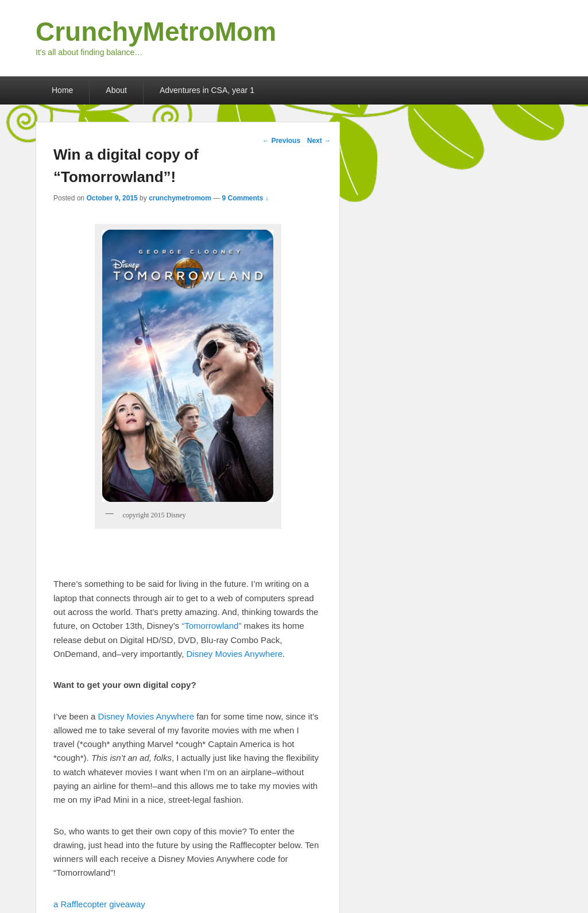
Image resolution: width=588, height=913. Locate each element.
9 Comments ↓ (245, 198)
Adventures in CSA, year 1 (207, 90)
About (116, 90)
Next (319, 141)
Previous (281, 141)
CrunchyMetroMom (156, 32)
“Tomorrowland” (211, 626)
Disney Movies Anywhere (235, 654)
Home (62, 90)
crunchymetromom (180, 198)
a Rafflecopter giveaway (99, 904)
